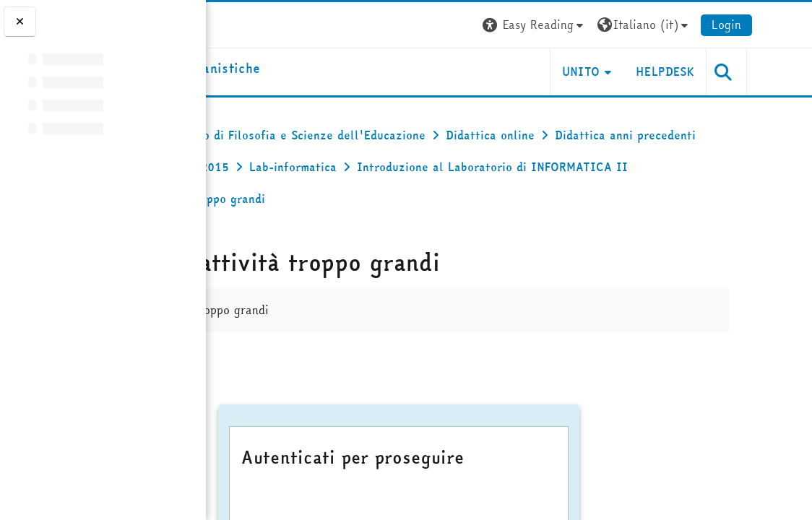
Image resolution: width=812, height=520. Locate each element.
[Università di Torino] (251, 23)
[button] (594, 25)
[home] (308, 69)
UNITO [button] (640, 71)
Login (786, 25)
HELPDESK (724, 71)
